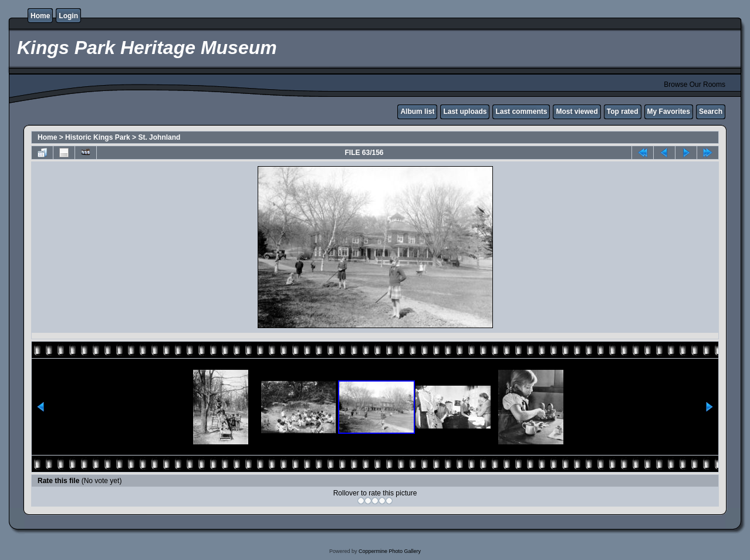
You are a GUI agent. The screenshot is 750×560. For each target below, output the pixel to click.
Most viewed (577, 112)
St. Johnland (159, 137)
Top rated (623, 112)
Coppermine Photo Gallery (390, 551)
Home (40, 16)
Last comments (521, 112)
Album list (417, 112)
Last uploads (465, 112)
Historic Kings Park (98, 137)
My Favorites (669, 112)
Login (68, 16)
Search (711, 112)
